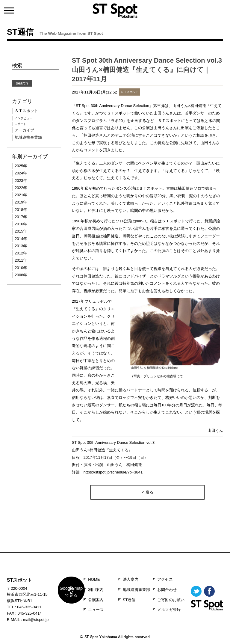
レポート (20, 124)
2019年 (21, 202)
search (22, 83)
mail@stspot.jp (36, 620)
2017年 (21, 217)
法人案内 (131, 579)
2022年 (21, 188)
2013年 (21, 246)
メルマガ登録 (169, 610)
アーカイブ (24, 130)
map (67, 596)
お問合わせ (167, 590)
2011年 (21, 260)
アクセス (165, 579)
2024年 (21, 173)
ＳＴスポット (26, 111)
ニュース (96, 610)
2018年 (21, 210)
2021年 (21, 195)
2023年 (21, 181)
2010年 (21, 268)
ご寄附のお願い (171, 600)
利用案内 (96, 590)
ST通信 (129, 600)
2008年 (21, 275)
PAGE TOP (115, 548)
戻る (149, 492)
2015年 (21, 231)
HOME (94, 579)
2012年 (21, 253)
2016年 (21, 224)
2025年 (21, 166)
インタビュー (23, 118)
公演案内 (96, 600)
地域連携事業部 (28, 138)
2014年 (21, 239)
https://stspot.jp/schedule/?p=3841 (113, 472)
